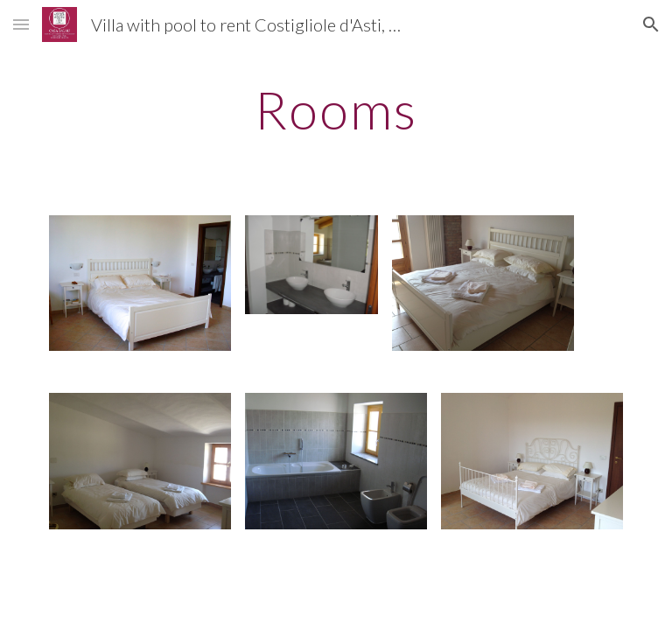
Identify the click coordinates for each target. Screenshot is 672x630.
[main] (336, 109)
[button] (21, 24)
